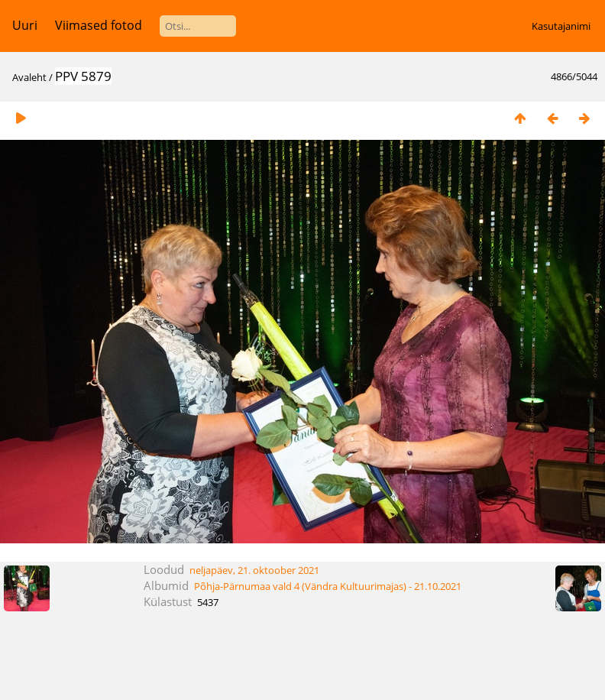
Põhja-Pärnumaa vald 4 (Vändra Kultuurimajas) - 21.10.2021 (328, 586)
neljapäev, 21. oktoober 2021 (254, 570)
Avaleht (29, 77)
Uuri (25, 25)
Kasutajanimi (561, 26)
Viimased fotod (99, 25)
